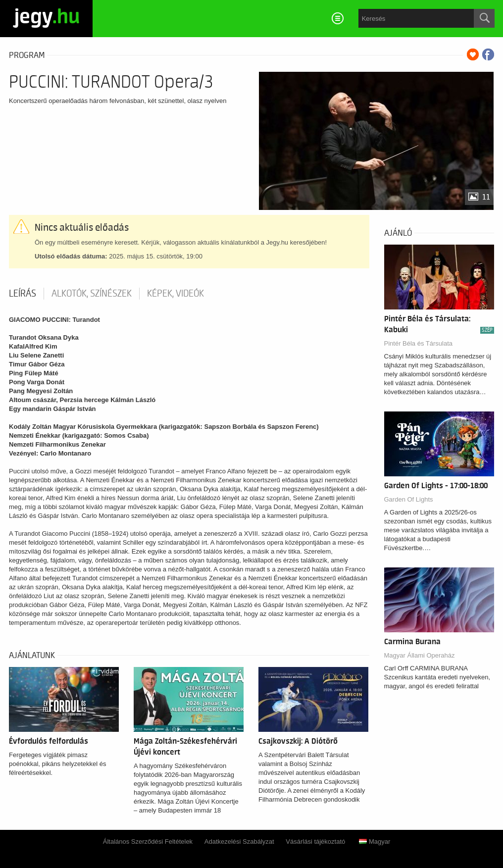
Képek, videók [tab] (176, 294)
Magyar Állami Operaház (420, 655)
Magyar (375, 842)
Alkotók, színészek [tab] (92, 294)
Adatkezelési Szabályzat (239, 842)
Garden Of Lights (409, 499)
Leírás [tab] (23, 294)
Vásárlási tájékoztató (315, 842)
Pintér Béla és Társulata (419, 343)
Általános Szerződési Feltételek (148, 842)
